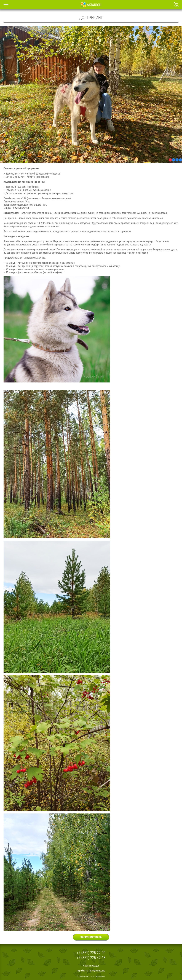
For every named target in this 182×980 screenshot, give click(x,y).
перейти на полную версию (91, 971)
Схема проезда (91, 966)
